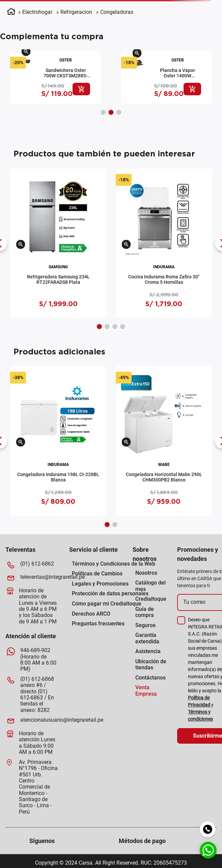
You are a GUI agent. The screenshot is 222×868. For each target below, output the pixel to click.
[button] (28, 54)
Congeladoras (117, 12)
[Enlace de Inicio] (11, 13)
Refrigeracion (76, 12)
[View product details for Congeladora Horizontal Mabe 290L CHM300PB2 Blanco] (164, 441)
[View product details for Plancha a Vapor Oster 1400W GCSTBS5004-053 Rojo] (58, 78)
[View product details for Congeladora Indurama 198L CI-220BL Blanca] (58, 441)
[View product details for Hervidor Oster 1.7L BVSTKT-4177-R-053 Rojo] (169, 78)
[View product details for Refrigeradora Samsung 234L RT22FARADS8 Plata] (58, 243)
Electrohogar (37, 12)
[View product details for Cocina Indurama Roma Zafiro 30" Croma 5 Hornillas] (164, 243)
